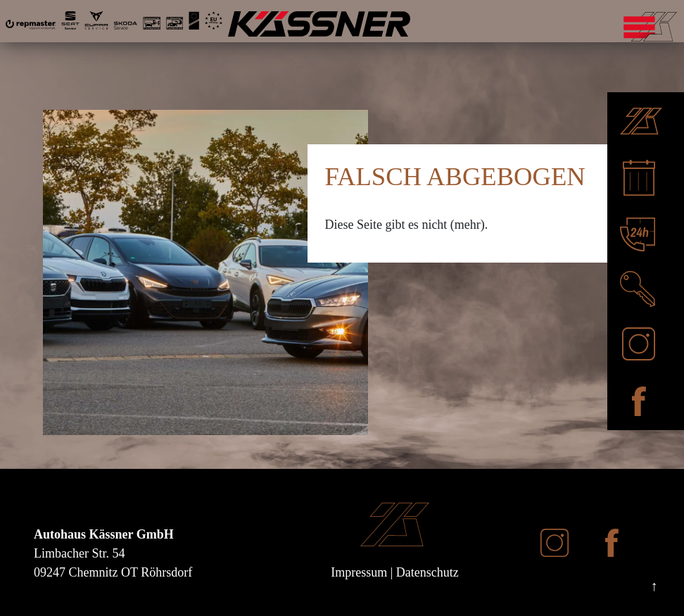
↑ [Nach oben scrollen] (654, 586)
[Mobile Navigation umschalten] (676, 25)
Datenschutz (427, 572)
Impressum (359, 572)
